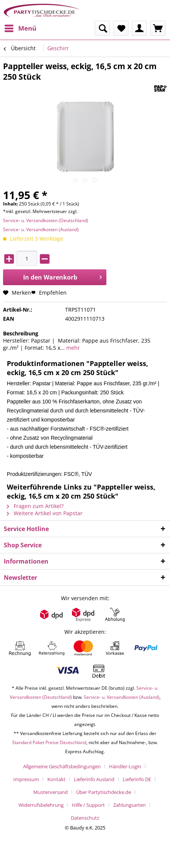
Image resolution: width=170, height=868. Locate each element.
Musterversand (51, 792)
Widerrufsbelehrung (41, 805)
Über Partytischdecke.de (104, 792)
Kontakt (56, 779)
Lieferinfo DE (137, 779)
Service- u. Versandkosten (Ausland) (41, 229)
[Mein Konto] (139, 28)
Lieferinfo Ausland (94, 779)
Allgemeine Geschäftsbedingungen (62, 766)
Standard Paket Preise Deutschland (49, 742)
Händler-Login (125, 766)
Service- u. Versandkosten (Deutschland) (46, 220)
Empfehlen (49, 293)
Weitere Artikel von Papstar (45, 513)
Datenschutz (85, 818)
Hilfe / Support (88, 805)
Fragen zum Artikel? (35, 506)
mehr (72, 348)
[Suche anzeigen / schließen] (102, 28)
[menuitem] (20, 28)
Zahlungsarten (129, 805)
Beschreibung (21, 333)
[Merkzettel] (121, 28)
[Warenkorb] (158, 28)
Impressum (26, 779)
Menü (20, 27)
